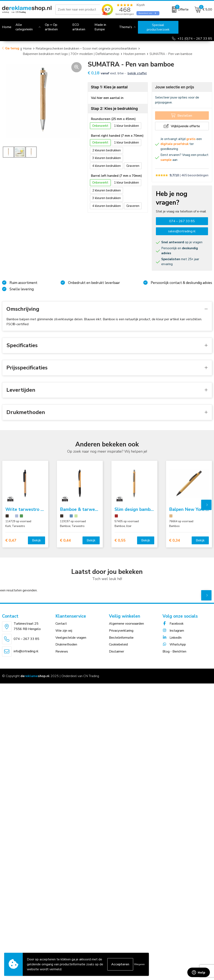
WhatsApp (174, 644)
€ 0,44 (65, 540)
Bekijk (36, 540)
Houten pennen (134, 54)
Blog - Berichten (174, 651)
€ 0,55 (120, 540)
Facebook (173, 624)
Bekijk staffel (137, 73)
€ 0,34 (175, 540)
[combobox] (83, 9)
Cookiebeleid (118, 644)
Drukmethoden (66, 644)
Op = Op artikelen (51, 27)
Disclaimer (117, 651)
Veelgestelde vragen (71, 638)
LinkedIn (172, 638)
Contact (61, 624)
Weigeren (139, 964)
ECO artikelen (79, 27)
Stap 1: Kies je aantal (109, 87)
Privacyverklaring (121, 631)
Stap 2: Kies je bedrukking (114, 109)
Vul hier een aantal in (107, 98)
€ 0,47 (11, 540)
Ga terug (12, 48)
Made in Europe (100, 27)
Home (27, 49)
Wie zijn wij (64, 631)
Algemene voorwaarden (126, 624)
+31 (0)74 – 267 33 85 (195, 39)
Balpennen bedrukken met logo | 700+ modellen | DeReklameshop (71, 54)
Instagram (173, 631)
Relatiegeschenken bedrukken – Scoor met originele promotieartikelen (86, 49)
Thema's (126, 27)
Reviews (62, 651)
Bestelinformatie (121, 638)
